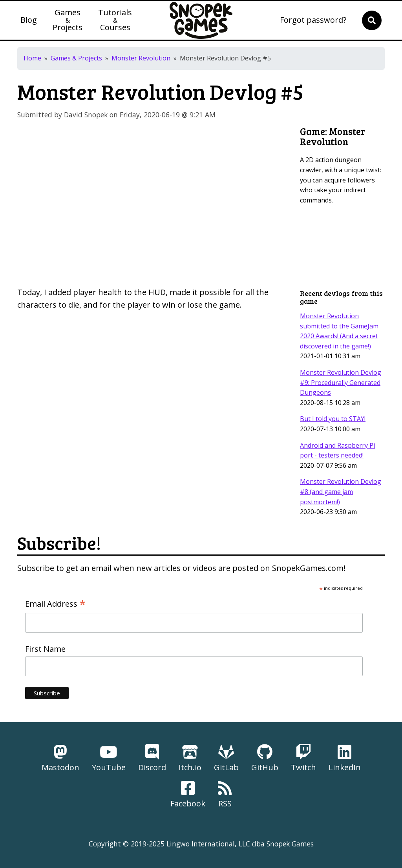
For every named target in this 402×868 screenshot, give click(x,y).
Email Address (56, 604)
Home (32, 58)
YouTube (109, 758)
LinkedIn (345, 758)
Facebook (188, 794)
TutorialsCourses (115, 20)
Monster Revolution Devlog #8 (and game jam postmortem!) (341, 491)
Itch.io (190, 758)
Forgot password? (313, 20)
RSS (225, 794)
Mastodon (60, 758)
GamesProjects (68, 20)
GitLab (226, 758)
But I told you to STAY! (333, 419)
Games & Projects (76, 58)
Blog (29, 20)
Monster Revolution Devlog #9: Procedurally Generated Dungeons (341, 382)
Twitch (303, 758)
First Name (45, 649)
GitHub (265, 758)
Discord (152, 758)
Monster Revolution (141, 58)
